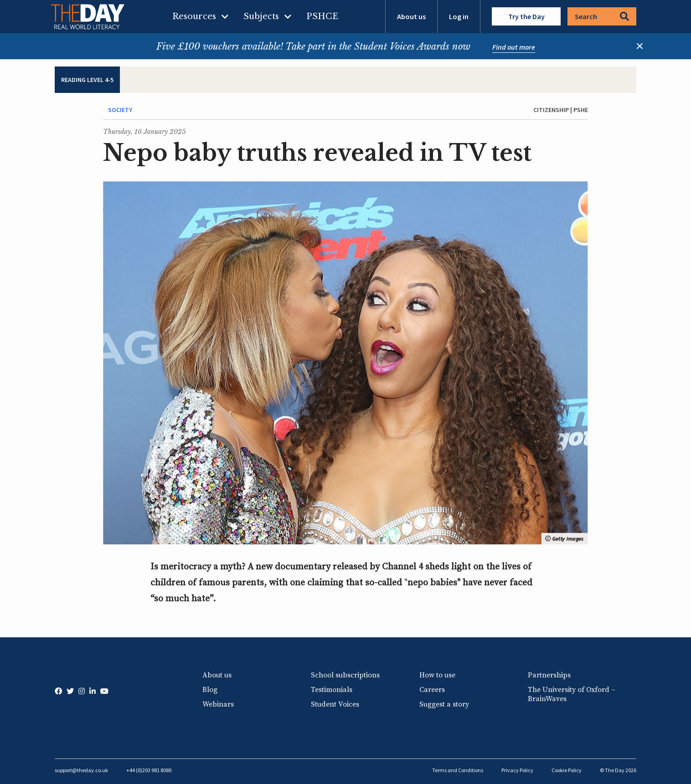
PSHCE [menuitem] (322, 16)
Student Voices (335, 704)
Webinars (218, 704)
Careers (432, 690)
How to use (437, 675)
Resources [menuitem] (194, 16)
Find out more (514, 47)
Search (602, 16)
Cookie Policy (567, 770)
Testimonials (332, 690)
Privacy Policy (517, 770)
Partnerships (549, 675)
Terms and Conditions (458, 770)
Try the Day (526, 16)
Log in (459, 16)
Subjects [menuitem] (261, 16)
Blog (210, 690)
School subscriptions (345, 675)
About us (411, 16)
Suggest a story (444, 704)
